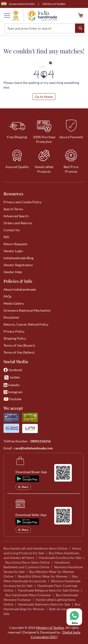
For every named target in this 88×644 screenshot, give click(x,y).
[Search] (80, 28)
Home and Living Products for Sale (42, 551)
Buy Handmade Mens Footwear (28, 595)
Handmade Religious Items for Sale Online (49, 590)
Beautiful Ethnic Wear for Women (43, 576)
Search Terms (13, 209)
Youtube (12, 399)
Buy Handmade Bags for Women (42, 607)
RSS (6, 237)
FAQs (8, 296)
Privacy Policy (14, 331)
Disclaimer (11, 317)
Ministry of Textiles (54, 4)
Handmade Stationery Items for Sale (44, 604)
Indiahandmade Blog (18, 258)
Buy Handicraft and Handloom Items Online (35, 548)
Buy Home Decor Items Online (28, 562)
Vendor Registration (18, 265)
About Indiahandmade (20, 289)
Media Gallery (14, 303)
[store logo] (35, 15)
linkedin (12, 385)
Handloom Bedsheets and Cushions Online (37, 565)
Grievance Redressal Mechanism (27, 310)
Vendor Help (13, 272)
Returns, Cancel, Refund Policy (26, 324)
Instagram (13, 392)
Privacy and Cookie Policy (23, 202)
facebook (13, 370)
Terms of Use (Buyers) (19, 345)
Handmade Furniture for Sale (60, 558)
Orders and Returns (18, 223)
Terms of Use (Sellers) (19, 352)
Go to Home (44, 97)
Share (23, 487)
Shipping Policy (15, 338)
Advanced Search (16, 216)
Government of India (18, 4)
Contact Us (12, 230)
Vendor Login (13, 251)
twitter (12, 377)
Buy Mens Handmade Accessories (41, 579)
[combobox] (45, 28)
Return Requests (15, 244)
